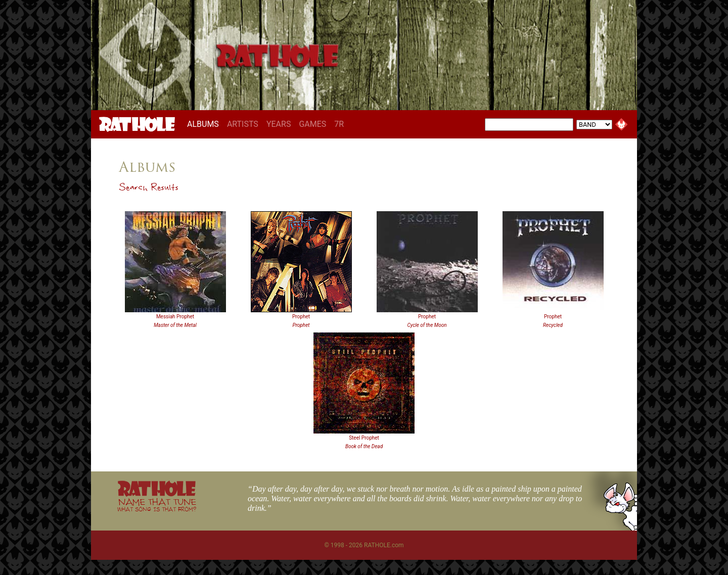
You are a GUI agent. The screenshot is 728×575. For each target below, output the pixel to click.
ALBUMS (205, 124)
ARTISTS (243, 124)
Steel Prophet (364, 438)
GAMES (312, 124)
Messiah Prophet (175, 317)
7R (339, 124)
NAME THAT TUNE (157, 505)
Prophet (301, 317)
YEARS (279, 124)
